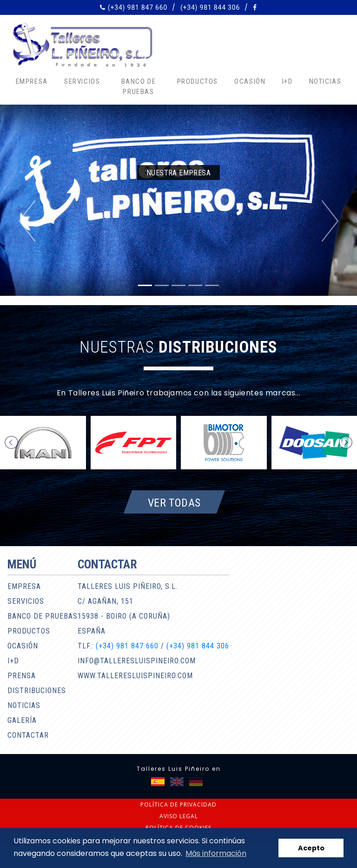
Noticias (325, 81)
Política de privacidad (178, 805)
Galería (22, 720)
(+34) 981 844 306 (210, 7)
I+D (288, 81)
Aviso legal (179, 816)
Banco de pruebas (139, 87)
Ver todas (174, 502)
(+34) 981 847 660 (138, 7)
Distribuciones (37, 691)
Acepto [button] (311, 848)
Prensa (22, 676)
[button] (27, 221)
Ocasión (250, 81)
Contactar (28, 735)
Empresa (32, 81)
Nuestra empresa (178, 173)
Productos (198, 81)
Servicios (82, 81)
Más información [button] (216, 853)
